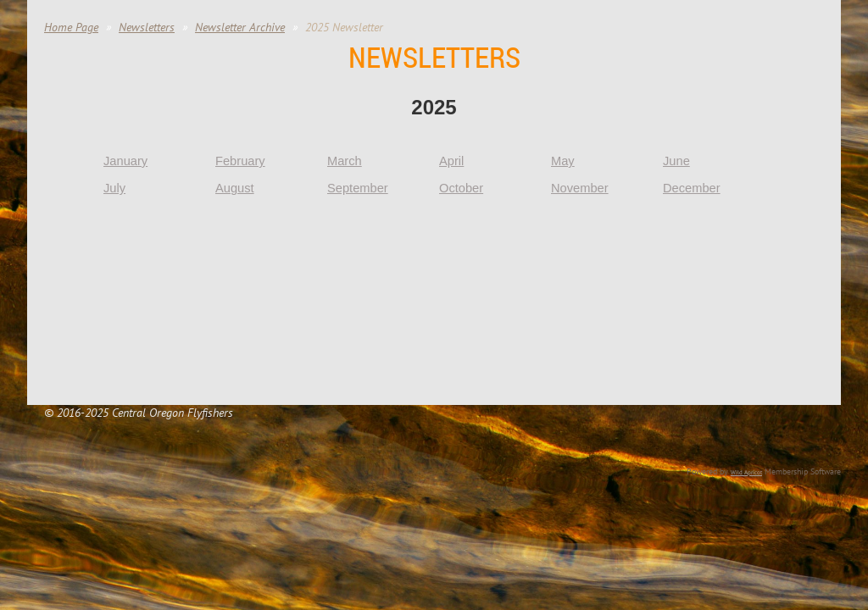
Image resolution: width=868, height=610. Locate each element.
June (676, 161)
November (580, 188)
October (461, 188)
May (563, 161)
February (240, 161)
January (125, 161)
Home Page (71, 27)
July (114, 188)
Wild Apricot (746, 472)
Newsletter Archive (240, 27)
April (451, 161)
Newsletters (147, 27)
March (345, 161)
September (358, 188)
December (692, 188)
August (235, 188)
